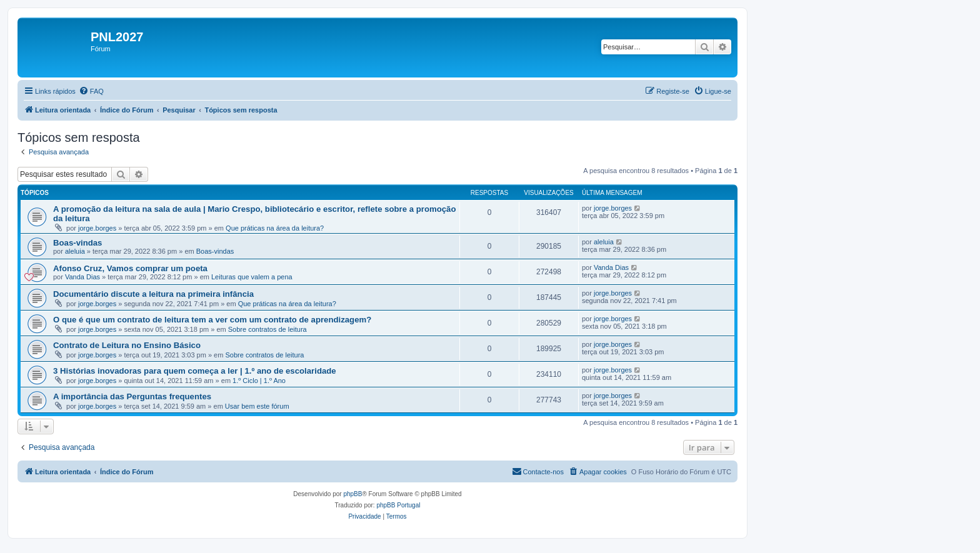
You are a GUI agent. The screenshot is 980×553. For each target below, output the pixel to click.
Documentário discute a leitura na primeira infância (153, 294)
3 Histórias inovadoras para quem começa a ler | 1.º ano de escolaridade (195, 371)
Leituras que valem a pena (252, 277)
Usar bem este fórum (257, 406)
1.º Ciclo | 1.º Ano (259, 381)
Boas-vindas (77, 243)
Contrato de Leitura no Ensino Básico (127, 345)
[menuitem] (91, 91)
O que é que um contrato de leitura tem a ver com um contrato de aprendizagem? (212, 320)
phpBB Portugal (398, 505)
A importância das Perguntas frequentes (132, 396)
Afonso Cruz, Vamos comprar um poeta (130, 268)
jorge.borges (97, 228)
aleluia (75, 251)
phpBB (352, 494)
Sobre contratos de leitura (267, 329)
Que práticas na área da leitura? (275, 228)
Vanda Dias (82, 277)
